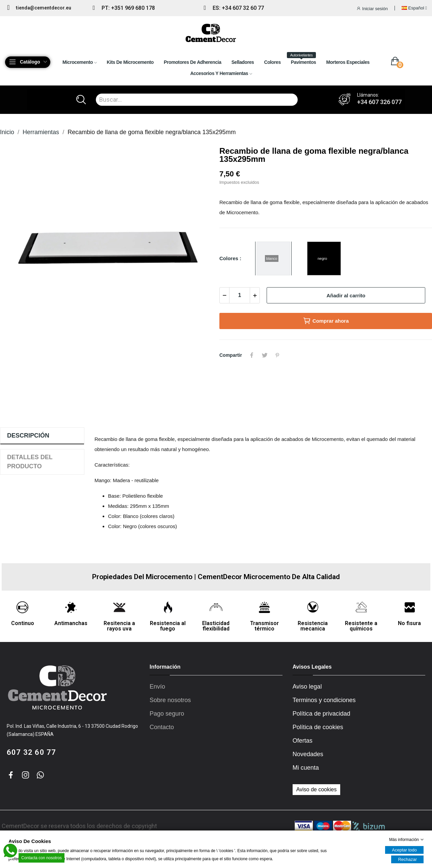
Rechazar (407, 859)
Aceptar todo (404, 850)
